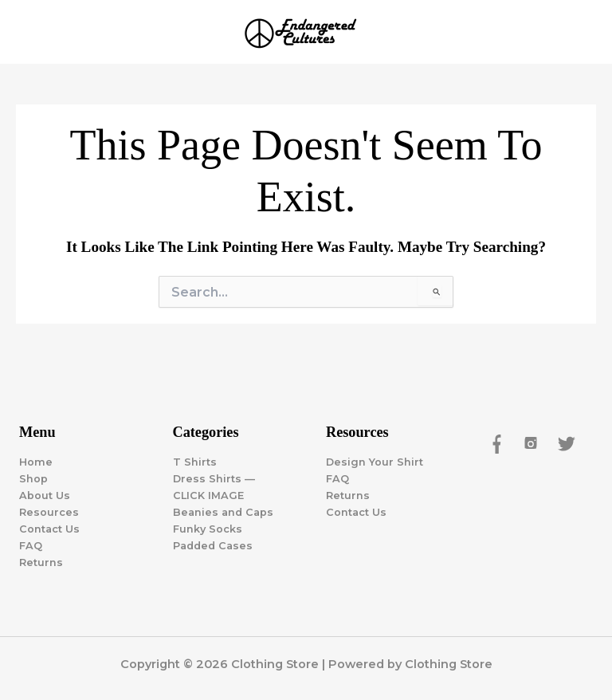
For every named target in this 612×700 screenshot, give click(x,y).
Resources (49, 512)
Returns (41, 562)
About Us (45, 496)
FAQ (31, 546)
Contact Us (49, 529)
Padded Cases (213, 546)
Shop (33, 479)
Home (36, 462)
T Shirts (195, 462)
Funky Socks (208, 529)
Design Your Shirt (375, 462)
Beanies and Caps (223, 512)
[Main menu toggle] (580, 32)
